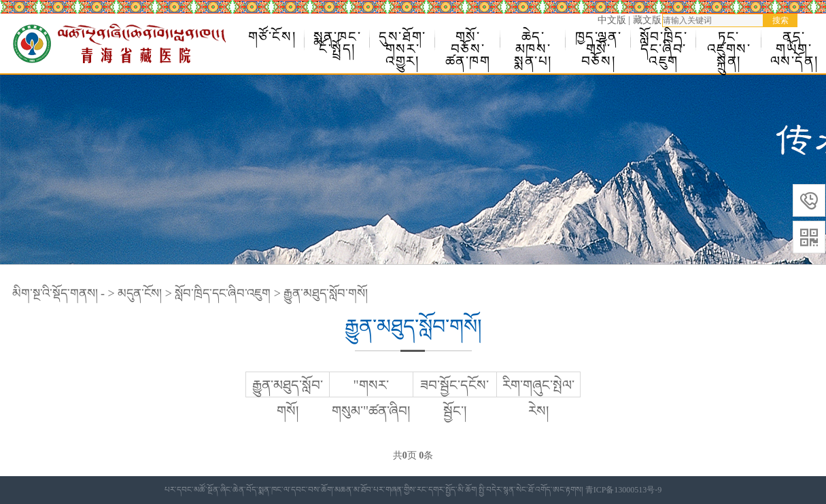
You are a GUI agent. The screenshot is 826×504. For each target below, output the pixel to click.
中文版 (612, 20)
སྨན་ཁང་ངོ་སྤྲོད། (338, 40)
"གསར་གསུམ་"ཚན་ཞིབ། (371, 398)
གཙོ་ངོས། (272, 37)
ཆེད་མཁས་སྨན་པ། (533, 40)
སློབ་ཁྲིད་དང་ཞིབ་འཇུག (664, 40)
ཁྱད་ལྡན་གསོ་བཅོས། (599, 40)
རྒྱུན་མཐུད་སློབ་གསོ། (326, 293)
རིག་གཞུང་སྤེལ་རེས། (538, 398)
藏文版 (647, 20)
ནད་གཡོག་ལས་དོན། (794, 40)
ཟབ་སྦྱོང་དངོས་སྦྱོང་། (454, 398)
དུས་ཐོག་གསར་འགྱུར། (402, 40)
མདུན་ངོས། (140, 293)
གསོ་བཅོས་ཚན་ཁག (468, 40)
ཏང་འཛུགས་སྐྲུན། (729, 40)
